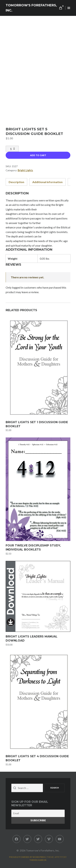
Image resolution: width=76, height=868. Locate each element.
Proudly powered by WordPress (27, 857)
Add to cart (38, 155)
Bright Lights (25, 170)
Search (55, 788)
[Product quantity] (12, 149)
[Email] (38, 813)
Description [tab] (16, 182)
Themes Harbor (38, 860)
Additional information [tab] (47, 182)
